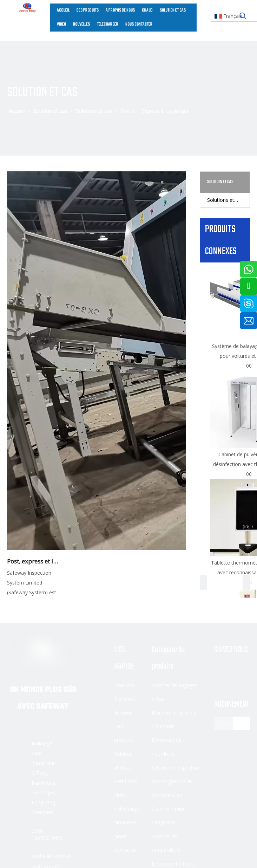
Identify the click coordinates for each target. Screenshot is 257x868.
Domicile (124, 685)
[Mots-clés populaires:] (243, 16)
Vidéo (120, 795)
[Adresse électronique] (230, 723)
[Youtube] (220, 681)
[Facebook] (220, 669)
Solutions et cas (225, 200)
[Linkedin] (237, 669)
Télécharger (128, 809)
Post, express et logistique (34, 561)
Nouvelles (125, 822)
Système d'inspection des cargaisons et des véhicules (176, 781)
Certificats (126, 781)
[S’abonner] (242, 723)
